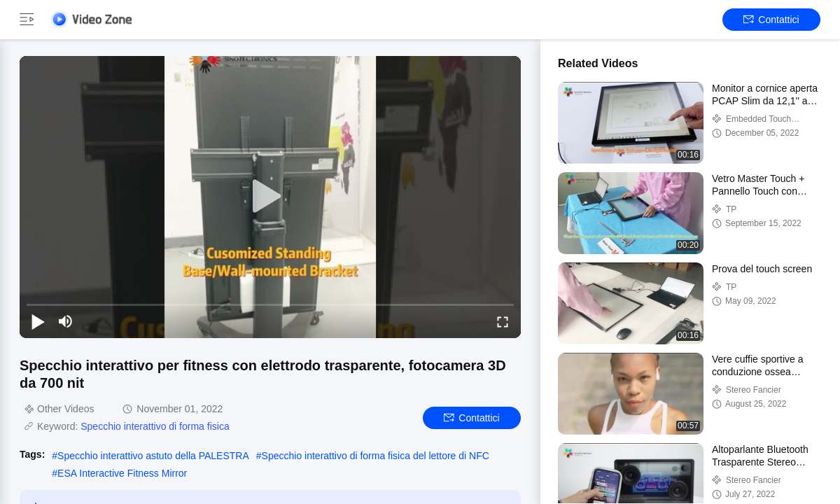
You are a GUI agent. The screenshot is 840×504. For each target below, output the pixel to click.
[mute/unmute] (66, 321)
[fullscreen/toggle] (503, 321)
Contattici (771, 20)
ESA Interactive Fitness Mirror (122, 473)
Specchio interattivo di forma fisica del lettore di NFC (376, 456)
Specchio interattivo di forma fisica (155, 426)
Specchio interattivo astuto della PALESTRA (153, 456)
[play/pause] (38, 321)
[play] (270, 197)
